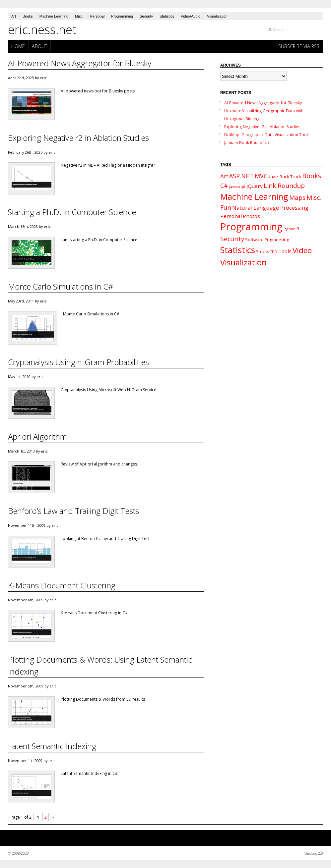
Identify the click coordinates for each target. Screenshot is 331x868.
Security (146, 16)
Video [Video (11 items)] (302, 250)
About (39, 46)
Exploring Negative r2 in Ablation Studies (78, 138)
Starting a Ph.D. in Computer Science (72, 212)
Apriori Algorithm (37, 436)
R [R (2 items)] (298, 229)
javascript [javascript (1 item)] (237, 187)
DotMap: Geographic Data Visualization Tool (266, 135)
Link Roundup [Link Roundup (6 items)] (284, 186)
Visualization (217, 16)
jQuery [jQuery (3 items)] (255, 186)
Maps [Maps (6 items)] (297, 197)
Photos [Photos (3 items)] (251, 216)
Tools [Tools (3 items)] (285, 251)
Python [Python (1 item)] (290, 229)
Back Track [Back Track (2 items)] (290, 177)
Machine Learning (54, 16)
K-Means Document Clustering (62, 585)
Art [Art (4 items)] (224, 176)
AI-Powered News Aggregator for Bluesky (80, 63)
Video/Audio (191, 16)
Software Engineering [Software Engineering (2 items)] (267, 240)
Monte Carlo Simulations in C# (61, 286)
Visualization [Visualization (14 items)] (243, 262)
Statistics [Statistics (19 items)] (238, 250)
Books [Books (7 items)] (312, 176)
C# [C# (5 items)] (224, 186)
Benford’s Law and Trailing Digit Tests (73, 511)
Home (18, 46)
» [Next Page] (53, 817)
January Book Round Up (247, 143)
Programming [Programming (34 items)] (251, 227)
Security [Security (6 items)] (232, 239)
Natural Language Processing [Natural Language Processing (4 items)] (270, 208)
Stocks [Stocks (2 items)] (263, 251)
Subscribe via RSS (299, 46)
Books (28, 16)
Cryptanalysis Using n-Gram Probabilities (78, 362)
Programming (122, 16)
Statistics (167, 16)
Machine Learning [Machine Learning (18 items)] (254, 196)
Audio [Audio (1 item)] (273, 177)
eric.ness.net (42, 30)
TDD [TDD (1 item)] (274, 252)
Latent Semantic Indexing (52, 746)
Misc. (79, 16)
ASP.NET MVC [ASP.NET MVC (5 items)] (248, 176)
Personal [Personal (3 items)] (231, 216)
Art (14, 16)
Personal (97, 16)
